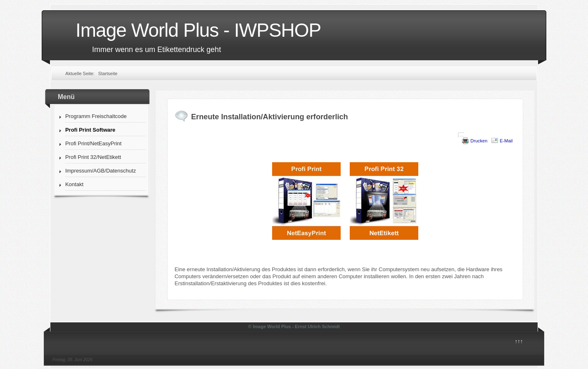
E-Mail (506, 141)
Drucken (479, 141)
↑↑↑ (519, 341)
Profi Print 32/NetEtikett (93, 157)
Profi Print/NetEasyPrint (94, 143)
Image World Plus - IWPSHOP (198, 30)
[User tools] (461, 135)
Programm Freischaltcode (96, 116)
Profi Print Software (90, 130)
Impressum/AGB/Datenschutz (101, 171)
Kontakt (74, 184)
